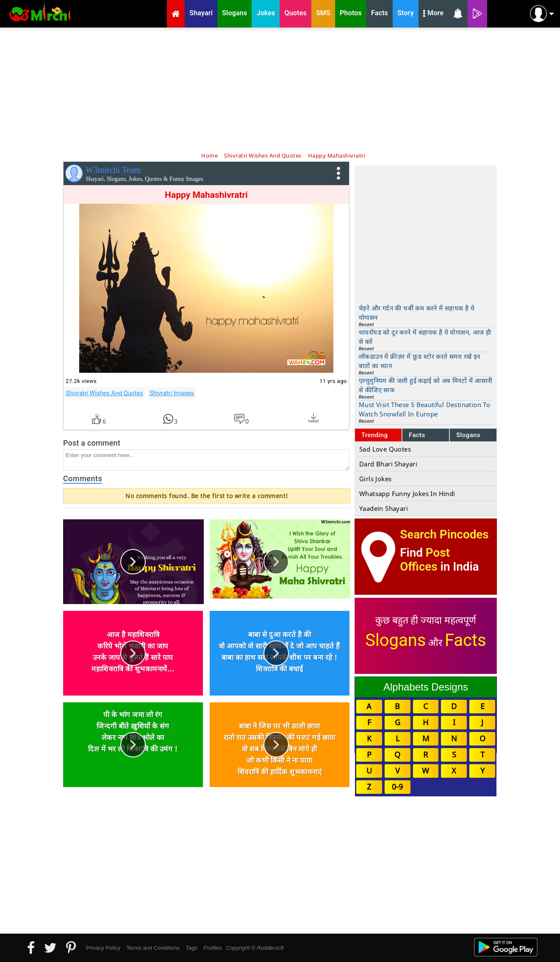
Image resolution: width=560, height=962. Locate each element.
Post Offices (425, 560)
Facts (417, 435)
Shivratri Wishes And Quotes (104, 393)
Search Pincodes (444, 534)
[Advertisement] (280, 89)
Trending (375, 435)
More (433, 14)
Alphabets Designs (426, 687)
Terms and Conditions (153, 948)
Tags (192, 948)
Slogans (468, 435)
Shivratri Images (172, 393)
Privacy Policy (103, 948)
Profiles (212, 948)
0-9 (397, 787)
